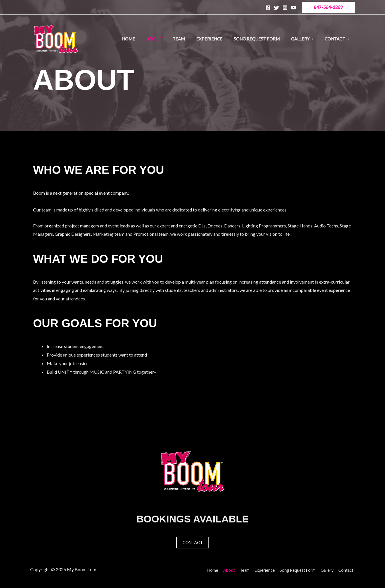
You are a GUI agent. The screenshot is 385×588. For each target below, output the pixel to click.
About (154, 39)
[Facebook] (268, 8)
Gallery (300, 39)
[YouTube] (294, 8)
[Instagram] (285, 8)
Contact (335, 39)
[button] (328, 7)
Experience (209, 39)
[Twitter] (277, 8)
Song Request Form (257, 39)
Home (128, 39)
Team (179, 39)
